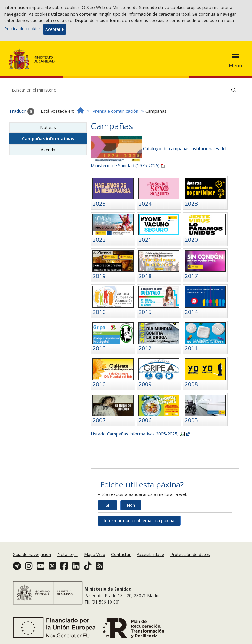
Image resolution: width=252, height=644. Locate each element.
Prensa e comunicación (115, 111)
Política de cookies (23, 29)
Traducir (22, 112)
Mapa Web (95, 554)
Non (131, 505)
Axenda (48, 150)
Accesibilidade (150, 554)
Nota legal (68, 554)
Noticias (48, 127)
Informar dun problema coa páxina (139, 521)
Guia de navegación (32, 554)
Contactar (121, 554)
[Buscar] (234, 90)
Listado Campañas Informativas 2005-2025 (140, 434)
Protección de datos (190, 554)
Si (107, 505)
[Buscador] (126, 90)
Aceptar (55, 29)
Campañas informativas (48, 139)
